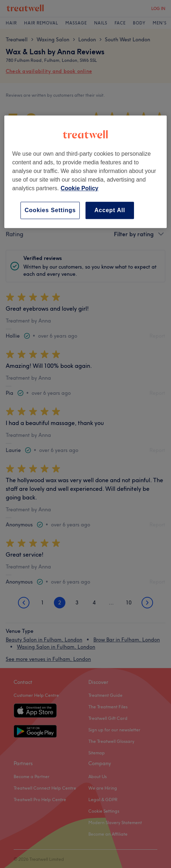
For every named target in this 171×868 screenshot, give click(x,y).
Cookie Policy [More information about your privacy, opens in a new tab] (80, 188)
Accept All (110, 210)
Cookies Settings (50, 210)
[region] (85, 172)
